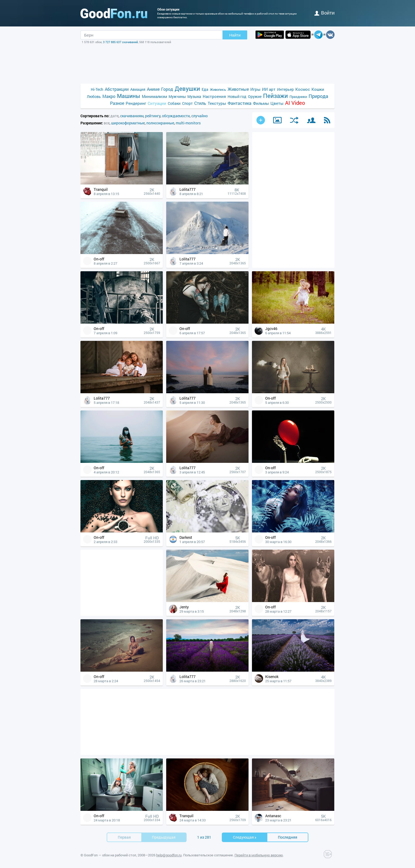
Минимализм (154, 96)
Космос (303, 89)
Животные (238, 89)
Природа (318, 96)
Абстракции (117, 89)
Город (167, 89)
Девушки (187, 89)
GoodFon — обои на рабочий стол (110, 855)
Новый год (237, 96)
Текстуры (217, 103)
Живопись (218, 89)
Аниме (153, 89)
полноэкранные (160, 123)
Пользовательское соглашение (208, 855)
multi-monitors (188, 123)
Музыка (194, 96)
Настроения (214, 96)
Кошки (318, 89)
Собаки (174, 103)
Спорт (187, 103)
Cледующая (245, 837)
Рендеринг (136, 103)
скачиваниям (132, 116)
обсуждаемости (176, 116)
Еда (205, 89)
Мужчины (177, 96)
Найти (235, 35)
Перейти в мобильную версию (259, 855)
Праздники (298, 97)
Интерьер (285, 89)
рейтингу (153, 116)
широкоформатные (128, 123)
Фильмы (261, 103)
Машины (129, 96)
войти (324, 13)
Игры (255, 89)
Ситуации (157, 103)
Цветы (277, 103)
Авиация (138, 89)
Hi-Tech (97, 89)
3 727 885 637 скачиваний (120, 42)
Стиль (200, 103)
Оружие (255, 96)
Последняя (288, 837)
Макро (109, 96)
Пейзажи (276, 96)
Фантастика (240, 103)
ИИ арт (269, 89)
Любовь (94, 96)
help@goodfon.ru (169, 855)
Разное (117, 103)
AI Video (295, 103)
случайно (200, 116)
